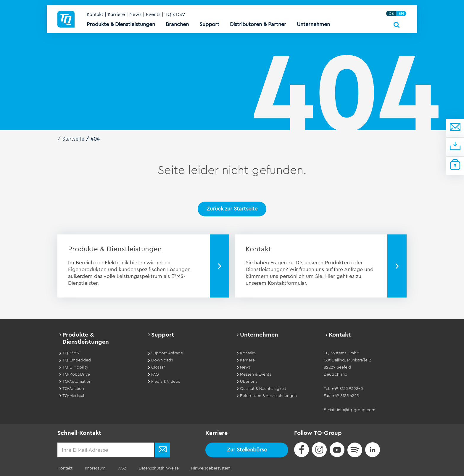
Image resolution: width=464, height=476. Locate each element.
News (136, 15)
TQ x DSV (175, 15)
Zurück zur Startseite (232, 209)
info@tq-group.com (356, 410)
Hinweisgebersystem (208, 468)
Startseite (74, 139)
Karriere (117, 15)
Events (153, 15)
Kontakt (95, 15)
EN (402, 14)
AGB (120, 468)
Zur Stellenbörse (247, 449)
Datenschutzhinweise (156, 468)
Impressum (94, 468)
